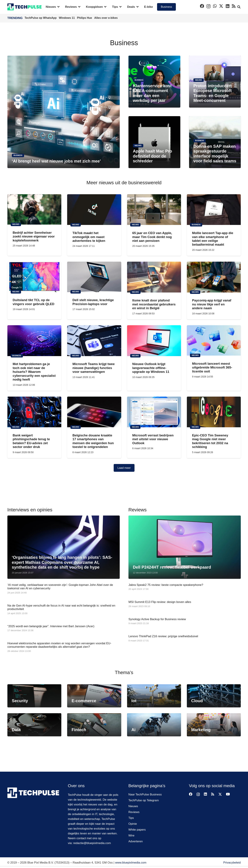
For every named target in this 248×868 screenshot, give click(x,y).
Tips (131, 818)
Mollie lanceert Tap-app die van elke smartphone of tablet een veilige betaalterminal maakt (213, 239)
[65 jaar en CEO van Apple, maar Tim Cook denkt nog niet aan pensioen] (154, 210)
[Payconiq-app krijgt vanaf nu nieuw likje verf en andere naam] (214, 277)
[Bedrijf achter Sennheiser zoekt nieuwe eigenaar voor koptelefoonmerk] (34, 209)
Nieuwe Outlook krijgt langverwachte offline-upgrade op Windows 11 (151, 368)
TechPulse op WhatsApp (41, 18)
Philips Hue (85, 18)
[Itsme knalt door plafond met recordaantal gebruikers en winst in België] (154, 277)
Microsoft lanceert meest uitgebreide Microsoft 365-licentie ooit (212, 367)
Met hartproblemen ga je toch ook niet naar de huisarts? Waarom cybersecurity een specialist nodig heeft (34, 372)
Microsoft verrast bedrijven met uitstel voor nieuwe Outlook (153, 439)
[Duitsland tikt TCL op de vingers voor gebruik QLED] (34, 277)
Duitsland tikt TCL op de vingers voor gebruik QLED (33, 302)
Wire (131, 836)
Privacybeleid (232, 863)
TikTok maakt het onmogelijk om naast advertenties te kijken (89, 237)
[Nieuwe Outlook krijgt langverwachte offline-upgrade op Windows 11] (154, 341)
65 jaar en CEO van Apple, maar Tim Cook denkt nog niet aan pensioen (152, 237)
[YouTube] (228, 794)
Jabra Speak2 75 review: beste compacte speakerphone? (166, 585)
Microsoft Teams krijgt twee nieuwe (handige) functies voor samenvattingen (93, 368)
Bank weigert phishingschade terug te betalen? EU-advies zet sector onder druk (31, 441)
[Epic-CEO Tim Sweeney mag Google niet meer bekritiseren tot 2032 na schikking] (214, 412)
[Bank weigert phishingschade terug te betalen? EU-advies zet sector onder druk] (34, 412)
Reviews (134, 812)
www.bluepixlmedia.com (131, 863)
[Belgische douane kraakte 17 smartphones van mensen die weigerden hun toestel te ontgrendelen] (94, 412)
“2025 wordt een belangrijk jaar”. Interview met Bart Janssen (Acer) (51, 626)
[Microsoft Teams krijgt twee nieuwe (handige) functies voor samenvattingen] (94, 341)
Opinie (133, 824)
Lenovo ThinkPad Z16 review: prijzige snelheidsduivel (163, 636)
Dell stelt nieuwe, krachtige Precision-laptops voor (93, 302)
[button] (58, 7)
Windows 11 (67, 18)
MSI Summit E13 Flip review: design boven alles (160, 602)
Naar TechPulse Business (145, 794)
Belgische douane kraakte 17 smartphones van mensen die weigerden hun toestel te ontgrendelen (93, 441)
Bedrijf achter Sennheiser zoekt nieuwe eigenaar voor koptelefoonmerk (34, 236)
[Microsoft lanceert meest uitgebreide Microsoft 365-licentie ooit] (214, 340)
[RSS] (234, 6)
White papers (137, 830)
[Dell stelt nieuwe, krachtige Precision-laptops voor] (94, 277)
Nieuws (133, 806)
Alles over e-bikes (106, 18)
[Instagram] (208, 6)
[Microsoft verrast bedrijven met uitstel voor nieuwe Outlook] (154, 412)
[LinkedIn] (228, 6)
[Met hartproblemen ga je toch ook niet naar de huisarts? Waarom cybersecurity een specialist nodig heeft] (34, 341)
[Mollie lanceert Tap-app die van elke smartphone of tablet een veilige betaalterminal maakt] (214, 210)
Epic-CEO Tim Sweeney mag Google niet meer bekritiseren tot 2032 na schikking (210, 441)
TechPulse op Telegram (144, 800)
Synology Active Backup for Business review (157, 619)
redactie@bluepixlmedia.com (92, 843)
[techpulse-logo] (25, 7)
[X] (221, 6)
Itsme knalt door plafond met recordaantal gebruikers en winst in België (154, 304)
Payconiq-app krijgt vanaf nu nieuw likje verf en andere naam (212, 304)
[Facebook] (202, 6)
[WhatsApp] (215, 6)
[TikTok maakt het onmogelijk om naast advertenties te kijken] (94, 210)
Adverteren (136, 841)
